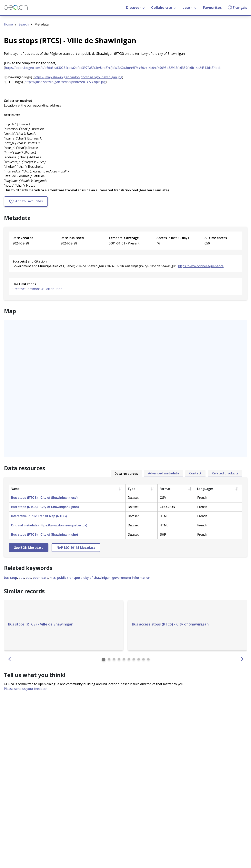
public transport (70, 578)
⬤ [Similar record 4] (119, 659)
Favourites (212, 7)
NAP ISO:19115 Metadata (76, 548)
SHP (163, 535)
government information (131, 578)
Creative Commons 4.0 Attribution (37, 289)
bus (21, 578)
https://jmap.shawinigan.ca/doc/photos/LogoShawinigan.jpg (78, 77)
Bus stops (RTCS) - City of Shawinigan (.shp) (44, 535)
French (202, 498)
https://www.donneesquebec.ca (201, 266)
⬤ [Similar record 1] (104, 659)
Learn (189, 7)
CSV (163, 498)
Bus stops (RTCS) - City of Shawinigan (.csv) (44, 498)
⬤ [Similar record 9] (143, 659)
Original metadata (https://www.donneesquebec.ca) (49, 525)
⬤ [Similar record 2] (109, 659)
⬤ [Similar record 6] (129, 659)
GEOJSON (167, 507)
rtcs (53, 578)
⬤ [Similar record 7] (134, 659)
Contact (195, 473)
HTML (164, 516)
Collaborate (164, 7)
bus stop (10, 578)
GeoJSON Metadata (29, 548)
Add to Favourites (26, 201)
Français (237, 7)
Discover (135, 7)
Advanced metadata (164, 473)
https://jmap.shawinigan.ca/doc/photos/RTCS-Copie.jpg (65, 82)
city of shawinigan (97, 578)
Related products (225, 473)
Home (8, 24)
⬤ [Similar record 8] (139, 659)
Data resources (126, 474)
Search (24, 24)
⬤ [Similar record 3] (114, 659)
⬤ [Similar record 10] (148, 659)
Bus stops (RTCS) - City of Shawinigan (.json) (45, 507)
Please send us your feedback (26, 689)
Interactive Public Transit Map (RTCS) (39, 516)
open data (40, 578)
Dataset (133, 498)
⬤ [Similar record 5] (124, 659)
